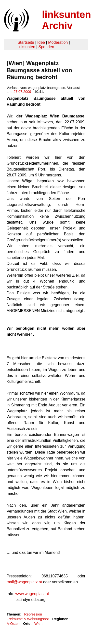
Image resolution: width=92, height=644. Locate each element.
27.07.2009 (22, 92)
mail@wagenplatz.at (24, 582)
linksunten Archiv (66, 20)
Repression (33, 614)
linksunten (26, 47)
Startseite (26, 42)
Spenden (46, 47)
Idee (41, 42)
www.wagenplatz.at (32, 594)
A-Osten (13, 624)
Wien (38, 624)
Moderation (58, 42)
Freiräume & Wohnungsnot (28, 619)
